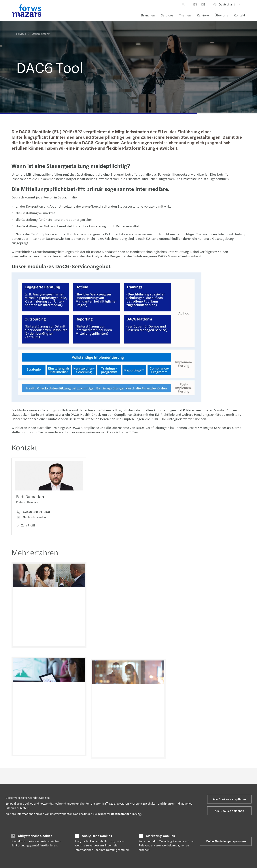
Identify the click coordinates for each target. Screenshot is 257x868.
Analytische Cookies (97, 836)
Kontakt (240, 15)
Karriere (203, 15)
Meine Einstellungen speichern (226, 841)
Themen (185, 15)
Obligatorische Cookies (35, 836)
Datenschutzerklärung (126, 814)
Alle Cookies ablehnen (229, 811)
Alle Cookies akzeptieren (229, 799)
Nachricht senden (31, 518)
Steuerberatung (40, 31)
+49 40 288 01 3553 (33, 513)
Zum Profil (25, 526)
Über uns (221, 15)
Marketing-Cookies (160, 836)
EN (195, 4)
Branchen (148, 15)
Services (167, 15)
